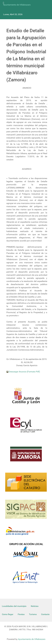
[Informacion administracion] (21, 531)
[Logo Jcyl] (26, 397)
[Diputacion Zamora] (26, 456)
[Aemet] (26, 579)
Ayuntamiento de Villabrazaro (17, 5)
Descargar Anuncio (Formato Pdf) (23, 372)
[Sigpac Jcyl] (26, 511)
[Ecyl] (26, 427)
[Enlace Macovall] (26, 552)
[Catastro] (26, 484)
